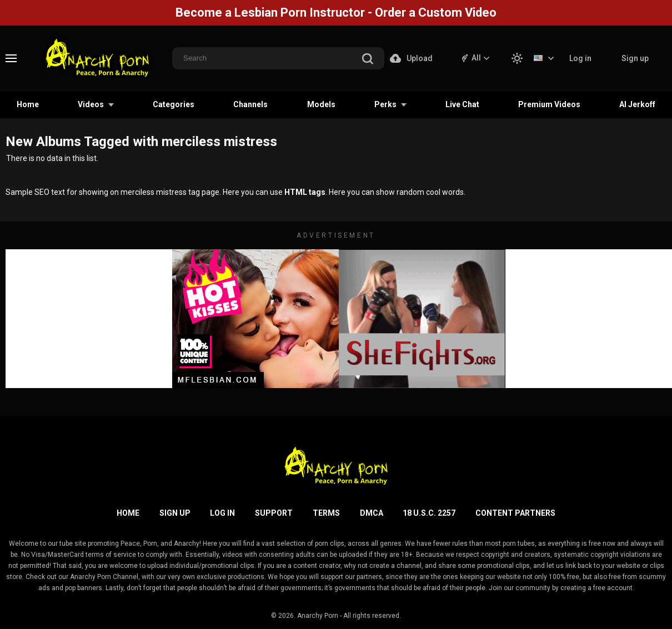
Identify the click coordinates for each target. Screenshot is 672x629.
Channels (250, 104)
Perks (385, 104)
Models (321, 104)
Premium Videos (549, 104)
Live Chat (462, 104)
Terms (326, 513)
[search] (368, 60)
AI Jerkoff (637, 104)
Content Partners (515, 513)
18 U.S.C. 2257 (429, 513)
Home (28, 104)
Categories (174, 104)
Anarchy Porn (318, 616)
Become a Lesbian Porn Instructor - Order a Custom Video (336, 12)
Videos (91, 104)
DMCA (372, 513)
